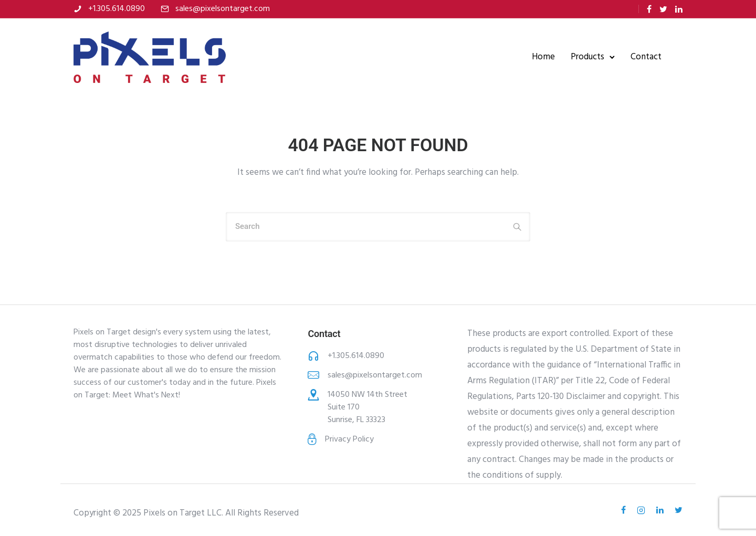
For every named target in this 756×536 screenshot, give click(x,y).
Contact (646, 57)
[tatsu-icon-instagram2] (643, 510)
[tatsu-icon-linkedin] (679, 9)
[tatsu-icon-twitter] (663, 9)
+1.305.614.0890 (117, 9)
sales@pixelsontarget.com (223, 9)
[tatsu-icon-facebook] (649, 9)
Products (587, 57)
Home (543, 57)
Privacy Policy (349, 439)
